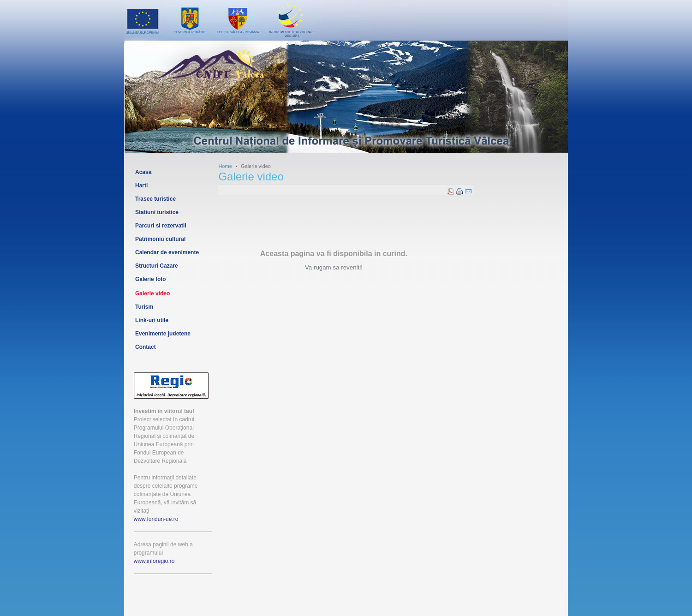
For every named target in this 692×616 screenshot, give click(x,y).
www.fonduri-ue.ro (156, 519)
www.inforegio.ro (154, 561)
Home (225, 166)
